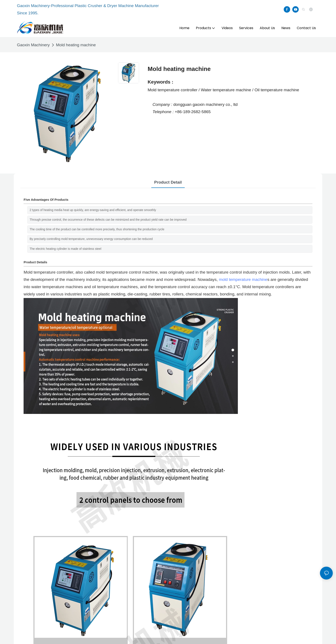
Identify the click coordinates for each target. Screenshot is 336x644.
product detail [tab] (168, 182)
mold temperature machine (243, 279)
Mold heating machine (76, 45)
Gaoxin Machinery (33, 45)
